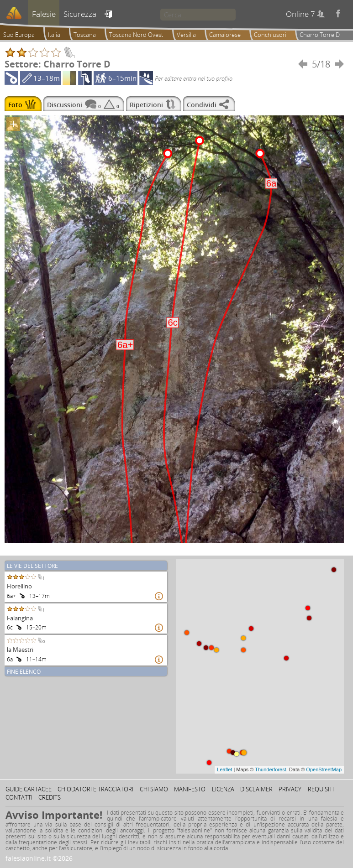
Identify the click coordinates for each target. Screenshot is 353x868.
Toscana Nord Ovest (136, 35)
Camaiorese (225, 35)
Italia (54, 35)
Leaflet (224, 769)
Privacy (290, 789)
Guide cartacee (29, 789)
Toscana (85, 35)
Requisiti (321, 789)
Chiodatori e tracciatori (95, 789)
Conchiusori (270, 35)
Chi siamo (154, 789)
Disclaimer (256, 789)
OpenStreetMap (324, 769)
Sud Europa (19, 35)
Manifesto (190, 789)
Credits (50, 797)
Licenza (223, 789)
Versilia (186, 35)
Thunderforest (270, 769)
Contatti (19, 797)
